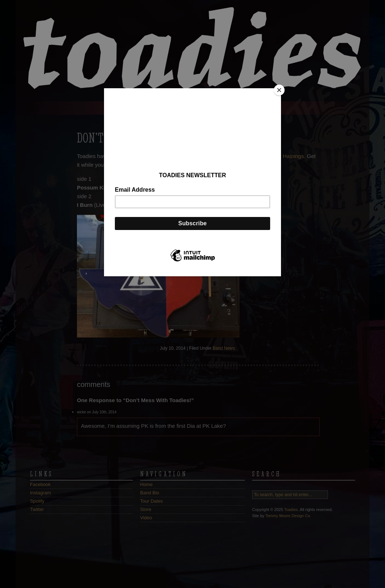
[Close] (279, 90)
